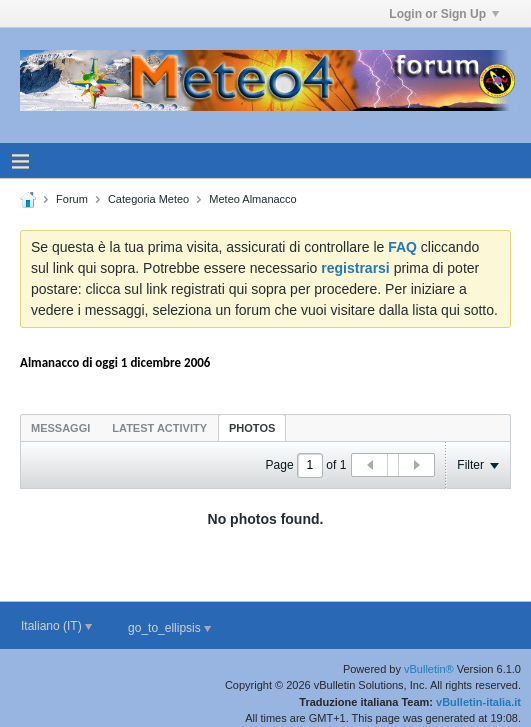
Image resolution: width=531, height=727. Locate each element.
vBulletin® (429, 669)
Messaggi (60, 428)
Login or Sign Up (444, 14)
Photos (252, 428)
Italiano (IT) (56, 626)
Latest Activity (159, 428)
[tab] (60, 427)
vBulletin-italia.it (478, 702)
